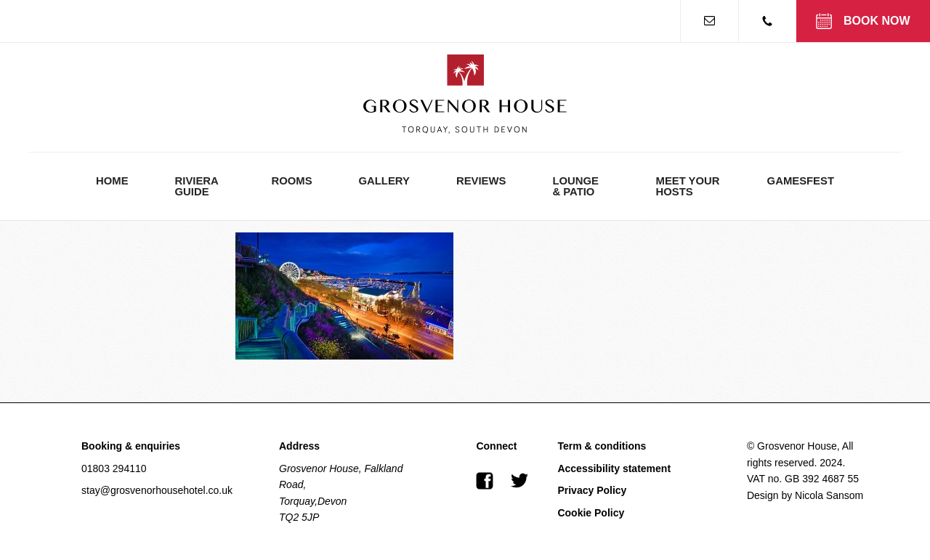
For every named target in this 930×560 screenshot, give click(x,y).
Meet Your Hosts (688, 186)
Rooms (291, 181)
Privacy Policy (592, 490)
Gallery (384, 181)
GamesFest (801, 181)
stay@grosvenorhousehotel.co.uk (157, 490)
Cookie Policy (591, 513)
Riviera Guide (197, 186)
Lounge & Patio (575, 186)
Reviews (481, 181)
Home (112, 181)
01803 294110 (114, 468)
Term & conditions (602, 446)
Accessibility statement (614, 468)
